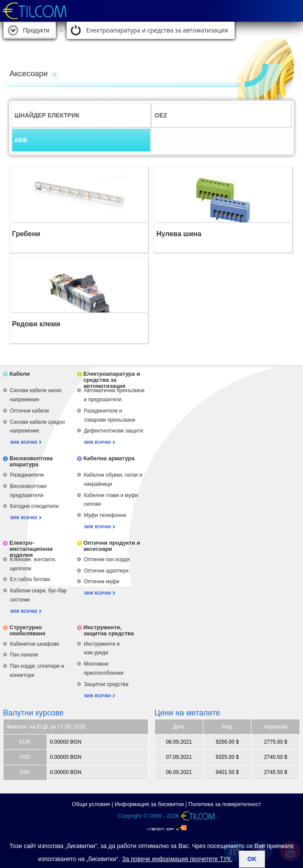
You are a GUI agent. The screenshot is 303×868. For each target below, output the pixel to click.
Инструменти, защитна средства (109, 630)
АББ (21, 140)
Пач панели (24, 655)
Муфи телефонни (105, 515)
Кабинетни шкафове (35, 644)
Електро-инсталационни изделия (31, 549)
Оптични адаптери (106, 571)
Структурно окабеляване (27, 630)
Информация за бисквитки (149, 804)
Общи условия (91, 804)
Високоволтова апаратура (31, 461)
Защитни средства (106, 684)
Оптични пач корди (107, 559)
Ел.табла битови (30, 579)
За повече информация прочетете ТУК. (177, 859)
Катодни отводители (34, 506)
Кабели (20, 374)
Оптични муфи (102, 582)
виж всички (24, 442)
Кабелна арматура (109, 458)
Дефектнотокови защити (114, 431)
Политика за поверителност (225, 804)
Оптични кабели (29, 411)
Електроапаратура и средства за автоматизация (157, 30)
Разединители (27, 475)
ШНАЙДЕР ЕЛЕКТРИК (47, 115)
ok (252, 859)
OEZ (161, 115)
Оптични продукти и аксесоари (112, 546)
